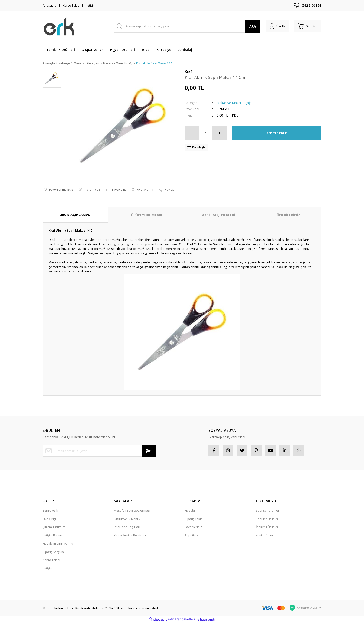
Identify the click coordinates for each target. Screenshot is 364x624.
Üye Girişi (49, 520)
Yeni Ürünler (265, 536)
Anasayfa (50, 5)
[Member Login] (275, 26)
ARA (249, 26)
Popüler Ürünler (267, 520)
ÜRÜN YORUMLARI (147, 215)
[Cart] (307, 26)
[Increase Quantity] (219, 133)
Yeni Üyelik (50, 512)
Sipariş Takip (194, 520)
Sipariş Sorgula (53, 553)
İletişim (91, 5)
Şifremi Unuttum (54, 528)
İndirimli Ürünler (267, 528)
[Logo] (59, 26)
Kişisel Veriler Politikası (130, 536)
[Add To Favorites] (58, 190)
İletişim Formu (52, 536)
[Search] (185, 26)
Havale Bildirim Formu (58, 545)
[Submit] (149, 451)
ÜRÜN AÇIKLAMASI (75, 215)
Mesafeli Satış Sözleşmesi (132, 512)
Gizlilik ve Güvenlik (127, 520)
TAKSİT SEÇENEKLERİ (217, 215)
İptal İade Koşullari (127, 528)
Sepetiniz (191, 536)
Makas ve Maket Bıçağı (234, 103)
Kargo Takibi (51, 561)
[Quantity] (206, 133)
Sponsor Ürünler (268, 512)
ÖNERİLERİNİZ (288, 215)
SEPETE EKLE (277, 133)
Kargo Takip (71, 5)
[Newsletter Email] (99, 451)
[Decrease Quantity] (192, 133)
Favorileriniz (193, 528)
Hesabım (191, 512)
